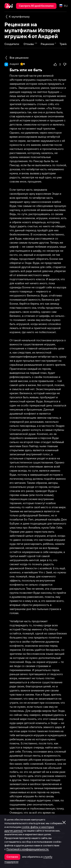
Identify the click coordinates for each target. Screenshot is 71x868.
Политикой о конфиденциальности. (28, 849)
